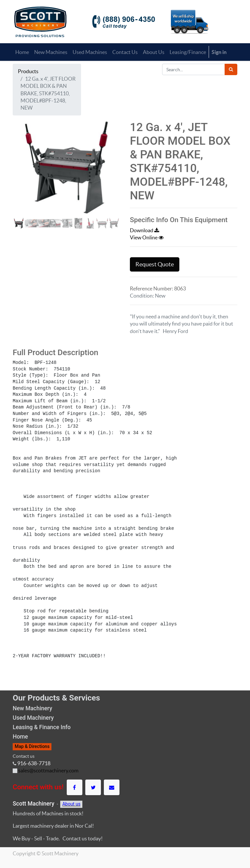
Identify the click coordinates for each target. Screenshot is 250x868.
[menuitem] (22, 52)
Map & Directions (32, 746)
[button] (21, 186)
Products (28, 71)
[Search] (231, 69)
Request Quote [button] (155, 264)
